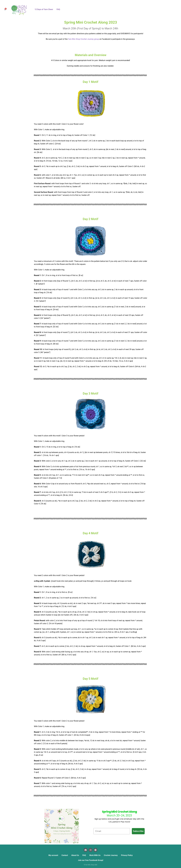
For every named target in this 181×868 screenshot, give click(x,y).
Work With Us (95, 855)
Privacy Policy (127, 855)
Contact (65, 855)
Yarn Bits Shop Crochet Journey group (83, 39)
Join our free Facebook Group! (91, 860)
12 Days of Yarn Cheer (44, 9)
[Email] (112, 831)
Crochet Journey (111, 855)
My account (53, 855)
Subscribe (138, 831)
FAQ (58, 9)
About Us (75, 855)
